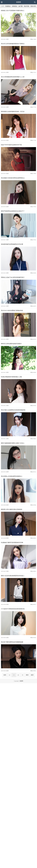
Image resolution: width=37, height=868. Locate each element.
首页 (5, 675)
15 (23, 675)
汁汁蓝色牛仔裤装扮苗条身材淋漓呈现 (13, 609)
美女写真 (27, 6)
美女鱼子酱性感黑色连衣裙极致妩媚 (12, 642)
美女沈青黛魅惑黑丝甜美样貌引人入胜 (13, 77)
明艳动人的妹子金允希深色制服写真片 (13, 277)
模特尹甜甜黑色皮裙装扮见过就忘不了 (13, 211)
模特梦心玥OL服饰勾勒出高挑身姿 (12, 509)
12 (10, 675)
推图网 (19, 2)
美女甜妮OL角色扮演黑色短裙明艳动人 (13, 178)
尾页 (27, 675)
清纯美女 (15, 6)
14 (18, 675)
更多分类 (33, 6)
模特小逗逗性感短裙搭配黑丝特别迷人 (13, 576)
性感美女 (8, 6)
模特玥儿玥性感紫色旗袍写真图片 (11, 344)
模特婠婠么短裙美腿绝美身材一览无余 (13, 112)
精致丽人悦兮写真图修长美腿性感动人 (13, 10)
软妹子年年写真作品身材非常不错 (11, 145)
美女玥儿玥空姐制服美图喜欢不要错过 (13, 44)
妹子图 (21, 6)
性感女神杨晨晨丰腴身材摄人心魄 (11, 377)
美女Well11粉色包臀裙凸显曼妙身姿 (12, 310)
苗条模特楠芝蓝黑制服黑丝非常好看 (12, 244)
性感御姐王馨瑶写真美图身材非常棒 (12, 543)
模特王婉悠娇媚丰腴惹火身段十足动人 (13, 443)
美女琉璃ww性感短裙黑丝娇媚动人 (12, 476)
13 (14, 675)
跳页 (32, 675)
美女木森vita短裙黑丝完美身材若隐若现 (13, 410)
